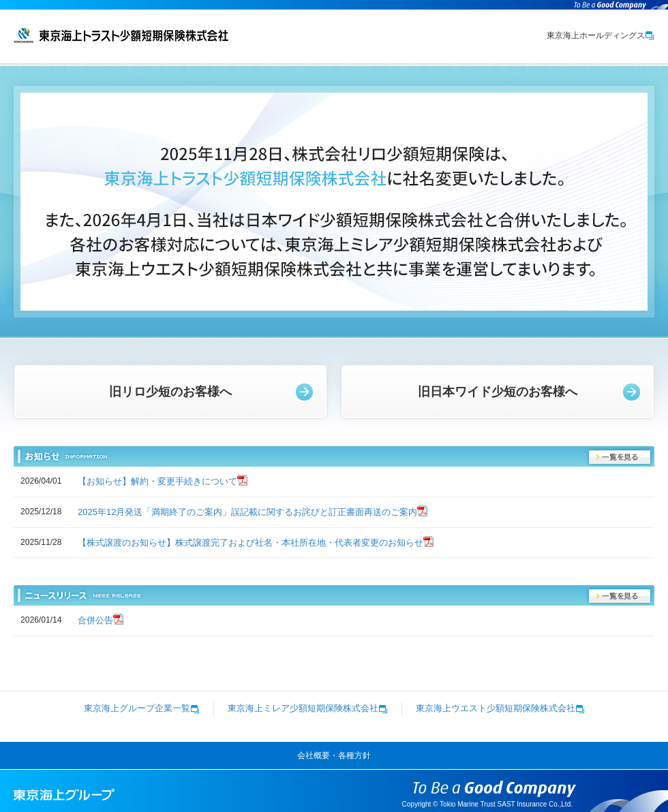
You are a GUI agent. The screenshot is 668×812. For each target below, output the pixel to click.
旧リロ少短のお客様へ (170, 392)
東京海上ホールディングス (601, 35)
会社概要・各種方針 (334, 755)
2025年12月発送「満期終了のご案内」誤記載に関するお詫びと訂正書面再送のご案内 (247, 512)
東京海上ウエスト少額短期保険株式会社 (500, 708)
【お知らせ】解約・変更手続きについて (157, 481)
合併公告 (95, 620)
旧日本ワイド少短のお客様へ (498, 392)
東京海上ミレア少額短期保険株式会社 (308, 708)
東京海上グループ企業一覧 (142, 708)
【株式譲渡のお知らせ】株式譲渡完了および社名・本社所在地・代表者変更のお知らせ (250, 543)
